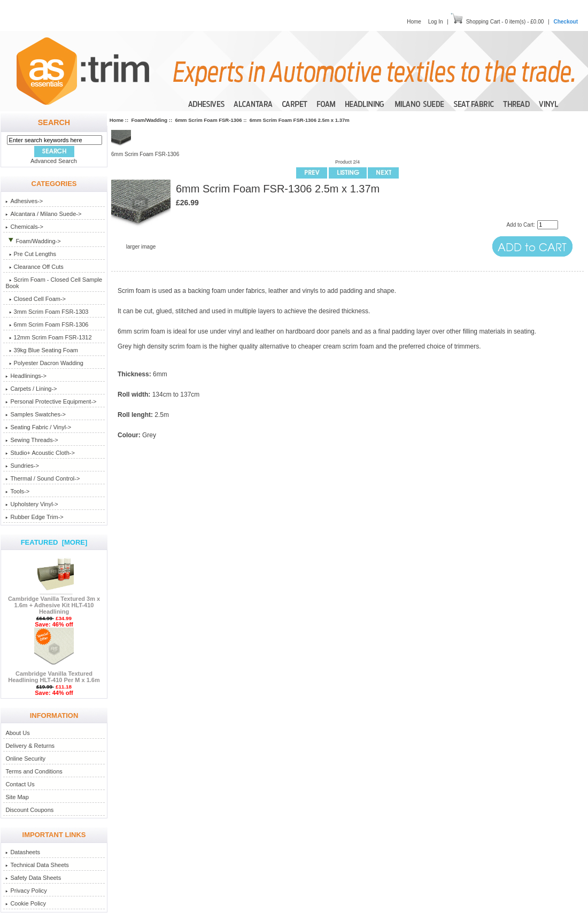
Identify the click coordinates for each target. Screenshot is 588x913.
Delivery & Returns (30, 746)
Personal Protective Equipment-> (51, 401)
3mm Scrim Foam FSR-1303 (47, 312)
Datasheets (23, 852)
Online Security (25, 759)
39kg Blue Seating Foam (42, 350)
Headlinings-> (26, 376)
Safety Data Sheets (33, 878)
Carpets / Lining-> (31, 389)
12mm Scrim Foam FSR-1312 (48, 337)
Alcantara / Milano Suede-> (43, 214)
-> (33, 241)
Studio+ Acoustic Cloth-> (40, 453)
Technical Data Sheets (37, 865)
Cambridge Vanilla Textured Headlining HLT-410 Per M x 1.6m (54, 674)
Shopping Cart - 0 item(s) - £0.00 (505, 22)
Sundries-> (22, 466)
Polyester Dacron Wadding (44, 363)
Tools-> (17, 491)
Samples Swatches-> (36, 414)
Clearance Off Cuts (34, 267)
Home (414, 22)
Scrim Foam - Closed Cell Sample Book (54, 283)
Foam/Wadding (149, 120)
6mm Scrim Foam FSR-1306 (208, 120)
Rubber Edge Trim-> (34, 517)
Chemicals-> (24, 227)
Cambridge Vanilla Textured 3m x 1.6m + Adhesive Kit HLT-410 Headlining (54, 602)
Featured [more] (54, 542)
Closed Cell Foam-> (36, 299)
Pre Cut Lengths (31, 254)
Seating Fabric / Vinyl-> (38, 427)
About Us (17, 733)
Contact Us (20, 784)
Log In (436, 22)
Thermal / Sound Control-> (42, 478)
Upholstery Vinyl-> (32, 504)
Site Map (17, 797)
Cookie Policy (26, 903)
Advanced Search (54, 161)
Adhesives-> (24, 201)
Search (54, 122)
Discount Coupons (29, 810)
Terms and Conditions (34, 771)
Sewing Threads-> (32, 440)
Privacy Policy (26, 891)
